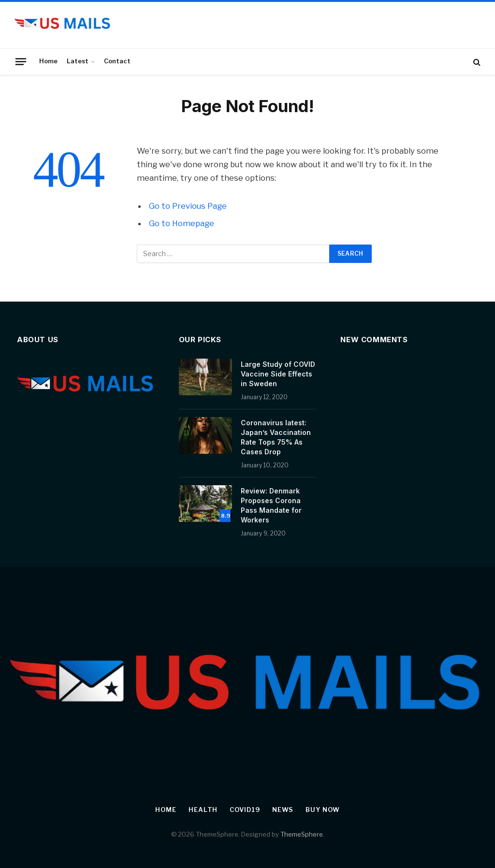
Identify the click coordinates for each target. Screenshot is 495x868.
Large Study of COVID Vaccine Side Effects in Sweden (278, 374)
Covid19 (245, 810)
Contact (117, 61)
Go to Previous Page (188, 206)
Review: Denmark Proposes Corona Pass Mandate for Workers (271, 505)
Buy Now (322, 810)
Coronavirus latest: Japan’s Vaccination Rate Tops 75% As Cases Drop (276, 437)
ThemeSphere (302, 834)
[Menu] (21, 61)
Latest (78, 61)
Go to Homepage (182, 223)
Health (203, 810)
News (283, 810)
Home (48, 61)
